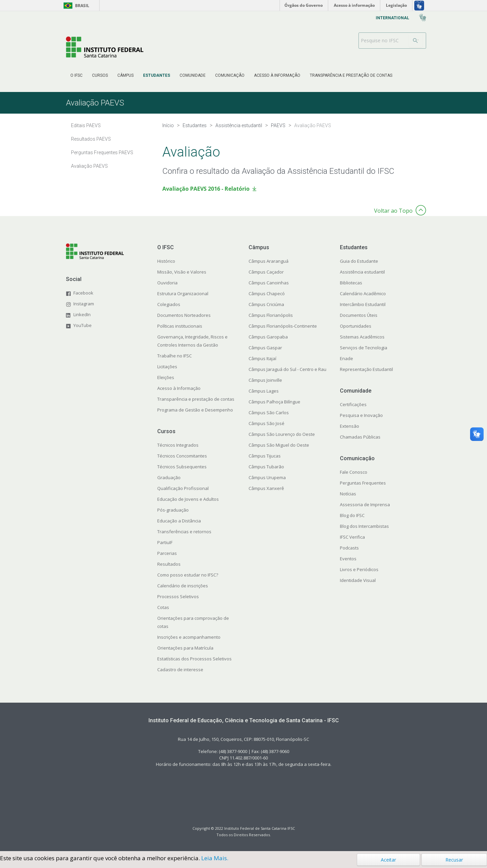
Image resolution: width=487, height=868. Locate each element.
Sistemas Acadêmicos (362, 337)
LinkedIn (82, 314)
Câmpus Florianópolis (271, 315)
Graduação (169, 477)
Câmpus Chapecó (267, 294)
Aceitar (388, 860)
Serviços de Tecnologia (364, 348)
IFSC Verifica (352, 537)
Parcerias (167, 553)
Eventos (348, 559)
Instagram (84, 304)
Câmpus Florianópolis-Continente (283, 326)
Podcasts (349, 548)
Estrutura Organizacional (183, 294)
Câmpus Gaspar (265, 348)
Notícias (348, 494)
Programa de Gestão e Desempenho (195, 410)
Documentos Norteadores (184, 315)
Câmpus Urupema (267, 477)
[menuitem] (76, 75)
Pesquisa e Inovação (361, 415)
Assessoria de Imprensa (365, 505)
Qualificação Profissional (183, 488)
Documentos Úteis (359, 315)
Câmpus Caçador (266, 272)
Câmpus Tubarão (266, 467)
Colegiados (169, 304)
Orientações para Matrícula (185, 648)
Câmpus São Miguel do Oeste (279, 445)
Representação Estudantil (366, 369)
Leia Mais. (215, 858)
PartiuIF (165, 542)
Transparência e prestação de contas (196, 399)
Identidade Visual (358, 580)
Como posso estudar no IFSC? (188, 575)
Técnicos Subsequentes (182, 467)
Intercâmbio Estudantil (363, 304)
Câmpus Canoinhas (269, 283)
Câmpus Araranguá (269, 261)
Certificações (353, 404)
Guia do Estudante (359, 261)
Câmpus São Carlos (269, 413)
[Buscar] (416, 41)
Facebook (83, 293)
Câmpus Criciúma (266, 304)
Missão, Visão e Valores (182, 272)
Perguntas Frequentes (363, 483)
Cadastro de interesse (180, 670)
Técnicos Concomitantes (182, 456)
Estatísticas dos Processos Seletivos (194, 659)
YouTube (83, 325)
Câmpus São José (266, 423)
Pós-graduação (173, 510)
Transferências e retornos (184, 532)
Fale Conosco (354, 472)
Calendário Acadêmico (363, 294)
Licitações (167, 367)
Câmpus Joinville (265, 380)
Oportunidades (356, 326)
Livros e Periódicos (359, 569)
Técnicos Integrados (178, 445)
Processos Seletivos (178, 596)
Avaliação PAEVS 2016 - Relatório (206, 189)
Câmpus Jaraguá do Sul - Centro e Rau (287, 369)
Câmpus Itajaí (262, 358)
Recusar (454, 860)
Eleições (166, 377)
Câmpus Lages (264, 391)
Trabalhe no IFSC (175, 356)
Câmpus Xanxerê (266, 488)
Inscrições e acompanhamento (189, 637)
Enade (346, 358)
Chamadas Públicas (360, 437)
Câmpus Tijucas (265, 456)
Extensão (350, 426)
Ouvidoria (167, 283)
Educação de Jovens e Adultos (188, 499)
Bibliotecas (351, 283)
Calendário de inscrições (183, 586)
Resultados (169, 564)
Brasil (75, 6)
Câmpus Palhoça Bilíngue (274, 402)
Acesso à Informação (179, 388)
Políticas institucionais (180, 326)
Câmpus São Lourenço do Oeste (282, 434)
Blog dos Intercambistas (364, 526)
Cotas (163, 607)
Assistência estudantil (362, 272)
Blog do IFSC (352, 515)
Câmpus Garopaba (268, 337)
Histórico (166, 261)
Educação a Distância (179, 521)
